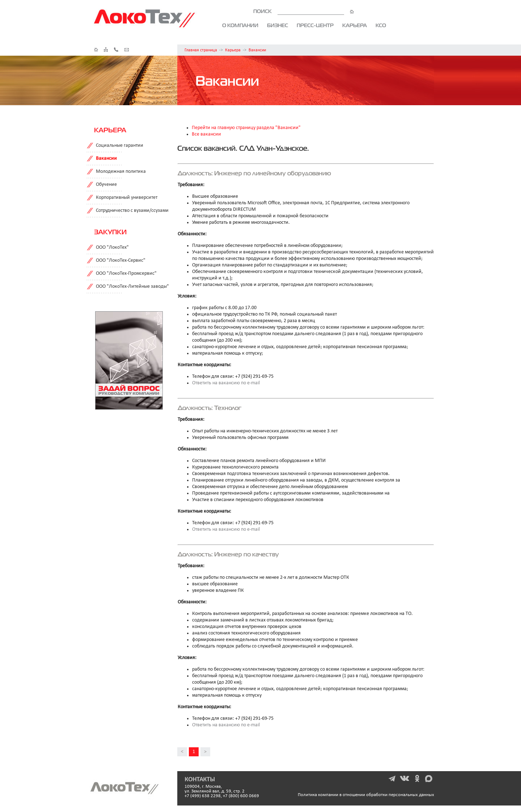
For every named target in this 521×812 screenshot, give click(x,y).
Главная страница (201, 50)
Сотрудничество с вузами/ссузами (132, 211)
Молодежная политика (121, 172)
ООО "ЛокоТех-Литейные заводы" (132, 287)
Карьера (355, 25)
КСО (381, 25)
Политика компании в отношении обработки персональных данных (366, 795)
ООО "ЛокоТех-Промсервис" (126, 273)
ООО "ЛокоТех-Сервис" (121, 260)
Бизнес (278, 25)
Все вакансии (206, 134)
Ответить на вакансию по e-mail (226, 383)
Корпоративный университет (127, 198)
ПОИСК (304, 11)
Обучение (106, 185)
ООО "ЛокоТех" (112, 247)
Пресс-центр (315, 25)
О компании (240, 25)
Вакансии (257, 50)
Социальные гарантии (120, 146)
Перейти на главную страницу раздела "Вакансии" (246, 128)
